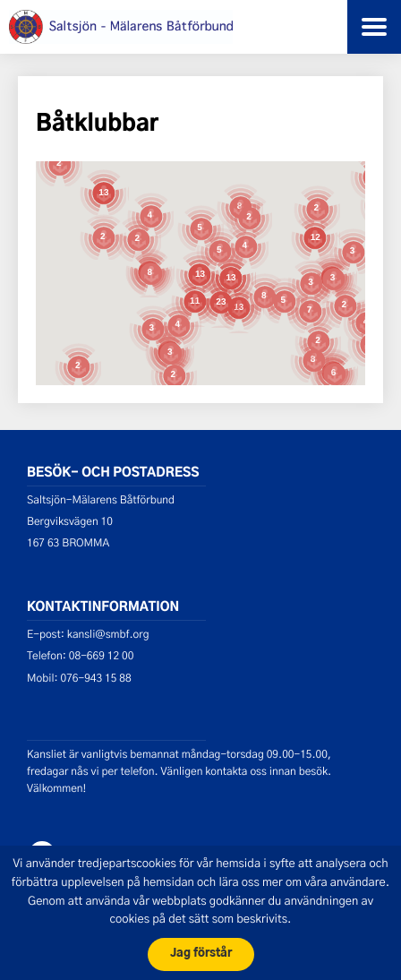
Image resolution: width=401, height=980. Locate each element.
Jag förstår (201, 954)
